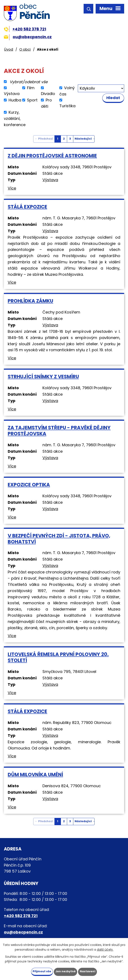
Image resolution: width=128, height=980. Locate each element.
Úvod (9, 49)
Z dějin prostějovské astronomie (52, 156)
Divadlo (48, 94)
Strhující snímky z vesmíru (43, 377)
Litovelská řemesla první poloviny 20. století (58, 657)
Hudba (15, 100)
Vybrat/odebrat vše (29, 82)
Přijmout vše (40, 971)
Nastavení (90, 971)
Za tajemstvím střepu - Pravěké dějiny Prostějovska (59, 431)
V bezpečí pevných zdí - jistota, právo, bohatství (59, 539)
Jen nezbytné (66, 971)
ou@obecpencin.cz (28, 37)
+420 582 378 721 (25, 29)
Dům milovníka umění (35, 775)
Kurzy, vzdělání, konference (15, 118)
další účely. (105, 949)
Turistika (67, 106)
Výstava (12, 94)
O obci (25, 49)
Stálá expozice (27, 207)
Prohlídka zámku (30, 301)
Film (31, 88)
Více (12, 188)
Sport (32, 100)
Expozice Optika (29, 485)
